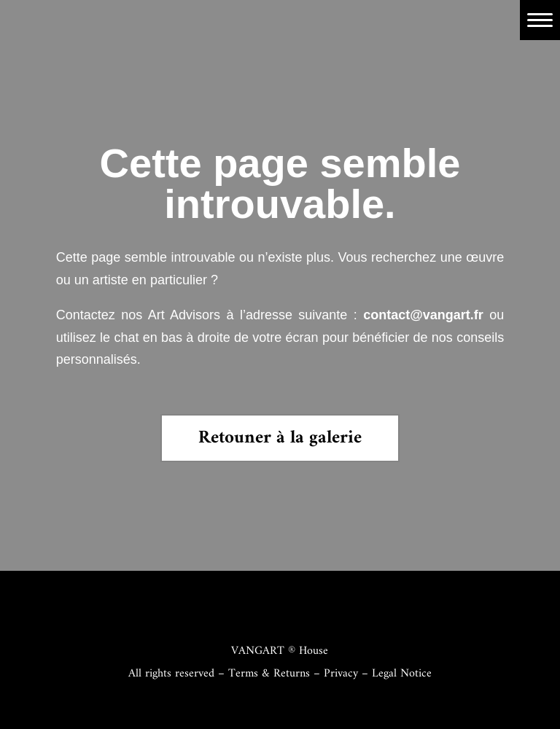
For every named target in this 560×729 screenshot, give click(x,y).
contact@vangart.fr (423, 315)
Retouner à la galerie (280, 438)
